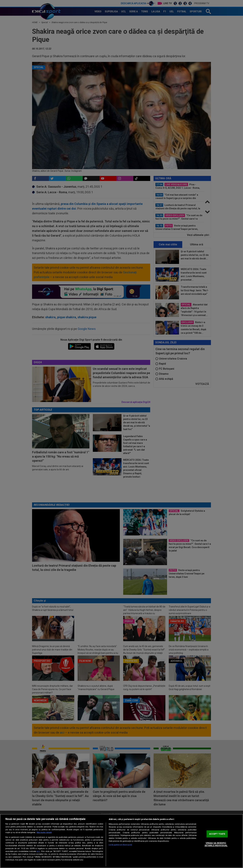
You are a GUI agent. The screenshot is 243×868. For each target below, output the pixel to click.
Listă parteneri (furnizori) (120, 845)
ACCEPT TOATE (217, 834)
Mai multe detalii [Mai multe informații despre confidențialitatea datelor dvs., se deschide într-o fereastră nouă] (44, 833)
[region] (122, 841)
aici (38, 851)
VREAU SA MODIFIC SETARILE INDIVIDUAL (216, 844)
